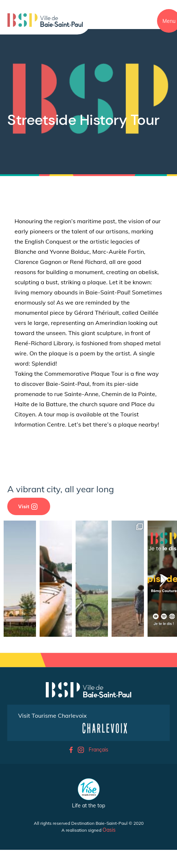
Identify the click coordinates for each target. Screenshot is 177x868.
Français (98, 750)
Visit (28, 506)
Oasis (109, 830)
